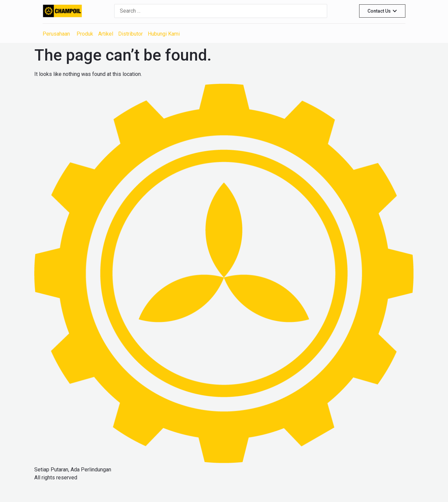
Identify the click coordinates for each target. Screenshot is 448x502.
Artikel (106, 34)
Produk (85, 34)
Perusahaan (56, 34)
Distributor (130, 34)
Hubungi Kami (164, 34)
